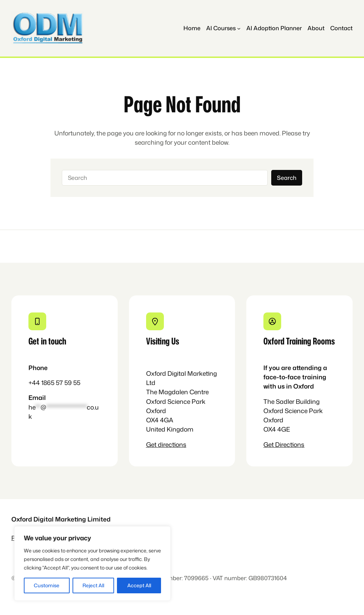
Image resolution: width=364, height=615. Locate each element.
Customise (47, 585)
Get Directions (284, 445)
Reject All (93, 585)
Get (152, 445)
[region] (92, 563)
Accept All (139, 585)
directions (172, 445)
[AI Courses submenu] (223, 28)
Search (287, 178)
